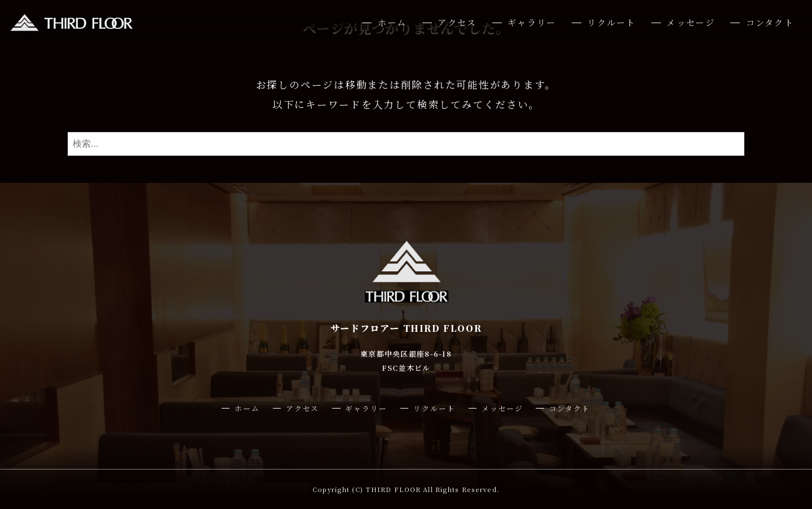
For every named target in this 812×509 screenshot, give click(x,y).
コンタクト (770, 22)
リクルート (611, 22)
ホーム (392, 22)
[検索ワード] (406, 144)
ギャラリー (532, 22)
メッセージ (690, 22)
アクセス (457, 22)
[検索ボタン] (733, 144)
